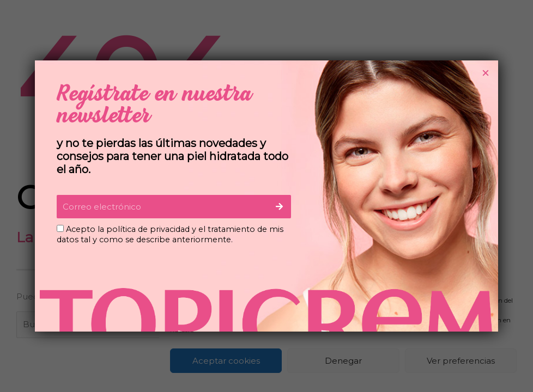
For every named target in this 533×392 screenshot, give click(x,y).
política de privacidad (148, 229)
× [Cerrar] (486, 73)
